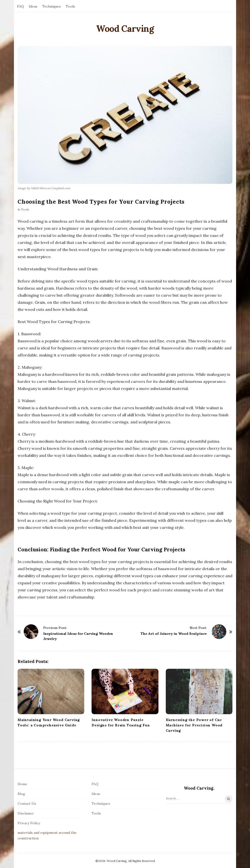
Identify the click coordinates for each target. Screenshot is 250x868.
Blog (21, 794)
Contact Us (27, 804)
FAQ (21, 6)
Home (22, 784)
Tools (70, 6)
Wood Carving (125, 29)
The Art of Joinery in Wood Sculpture (174, 634)
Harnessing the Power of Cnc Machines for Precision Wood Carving (194, 725)
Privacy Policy (29, 823)
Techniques (52, 6)
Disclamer (26, 813)
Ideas (33, 6)
